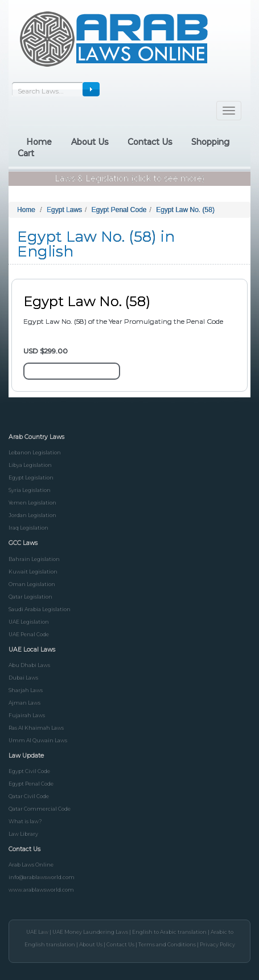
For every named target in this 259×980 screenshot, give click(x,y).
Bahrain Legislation (34, 559)
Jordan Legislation (32, 515)
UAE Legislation (29, 622)
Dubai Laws (23, 678)
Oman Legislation (32, 584)
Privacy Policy (217, 944)
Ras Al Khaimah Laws (36, 728)
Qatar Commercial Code (40, 809)
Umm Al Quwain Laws (38, 740)
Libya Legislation (30, 465)
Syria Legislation (30, 490)
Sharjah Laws (26, 690)
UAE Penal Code (29, 634)
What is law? (25, 821)
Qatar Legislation (30, 597)
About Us (91, 944)
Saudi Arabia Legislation (40, 609)
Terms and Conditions (167, 944)
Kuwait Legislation (33, 572)
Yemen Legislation (32, 503)
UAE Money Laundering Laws (90, 932)
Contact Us (120, 944)
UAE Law (37, 932)
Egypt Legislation (31, 477)
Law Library (23, 834)
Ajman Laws (24, 703)
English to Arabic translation (169, 932)
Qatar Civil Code (29, 796)
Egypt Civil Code (29, 771)
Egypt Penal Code (31, 784)
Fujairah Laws (27, 715)
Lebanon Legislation (35, 452)
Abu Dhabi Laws (29, 665)
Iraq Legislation (28, 528)
